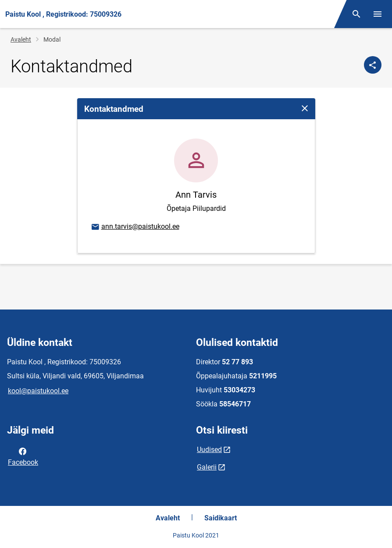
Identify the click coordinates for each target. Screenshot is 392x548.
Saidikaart (221, 518)
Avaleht (21, 39)
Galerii (207, 467)
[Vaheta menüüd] (378, 14)
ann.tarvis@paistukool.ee (135, 227)
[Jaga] (373, 65)
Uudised (209, 450)
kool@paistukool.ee (38, 391)
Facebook (23, 456)
